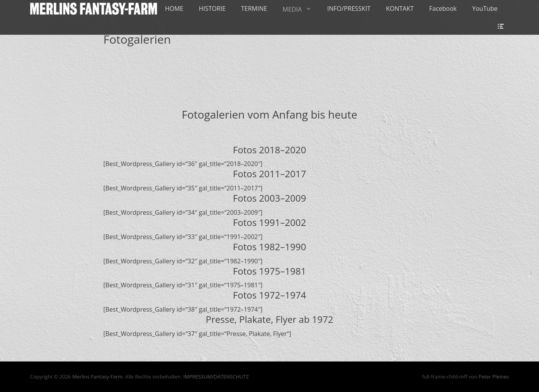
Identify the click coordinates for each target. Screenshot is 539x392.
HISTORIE (212, 8)
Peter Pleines (494, 377)
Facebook (443, 8)
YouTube (485, 8)
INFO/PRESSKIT (349, 8)
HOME (174, 8)
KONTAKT (400, 8)
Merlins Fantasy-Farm (97, 377)
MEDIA (292, 9)
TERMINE (254, 8)
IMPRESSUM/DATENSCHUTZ (216, 377)
